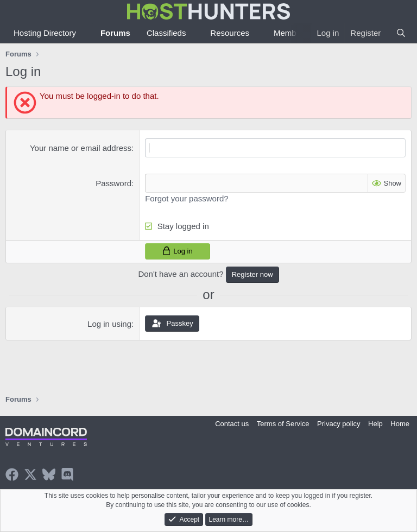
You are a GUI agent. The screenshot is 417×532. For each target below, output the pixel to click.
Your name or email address (81, 148)
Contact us (232, 424)
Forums (115, 33)
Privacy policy (339, 424)
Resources (230, 33)
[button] (85, 33)
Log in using (109, 324)
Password (113, 183)
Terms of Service (283, 424)
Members (291, 33)
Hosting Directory (45, 33)
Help (375, 424)
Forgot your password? (187, 198)
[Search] (401, 33)
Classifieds (166, 33)
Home (400, 424)
